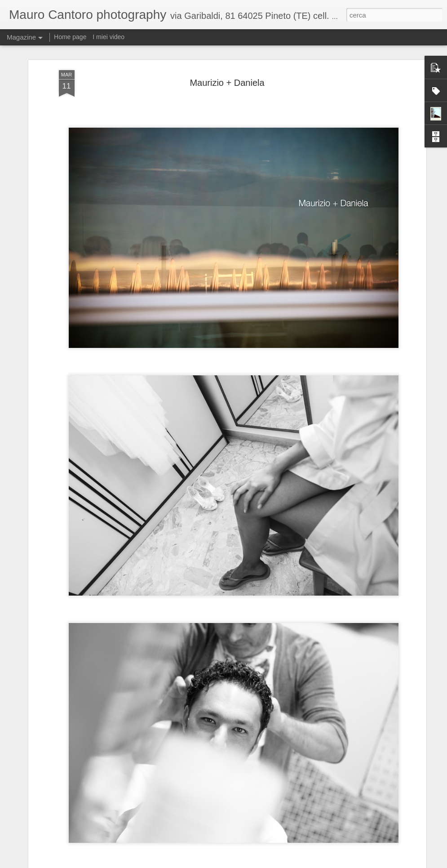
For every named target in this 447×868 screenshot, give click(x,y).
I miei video (108, 37)
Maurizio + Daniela (227, 83)
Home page (70, 37)
